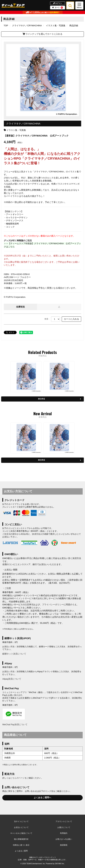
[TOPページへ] (13, 5)
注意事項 (29, 605)
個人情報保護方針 (21, 839)
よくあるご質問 (21, 851)
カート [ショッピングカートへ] (58, 8)
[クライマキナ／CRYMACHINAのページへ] (27, 26)
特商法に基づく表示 (21, 845)
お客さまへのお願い (64, 839)
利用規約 (64, 833)
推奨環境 (64, 845)
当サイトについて (21, 821)
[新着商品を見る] (42, 460)
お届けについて (64, 827)
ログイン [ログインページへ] (58, 3)
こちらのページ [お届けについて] (18, 778)
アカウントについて (64, 821)
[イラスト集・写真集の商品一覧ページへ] (56, 26)
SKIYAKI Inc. (60, 864)
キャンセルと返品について (21, 833)
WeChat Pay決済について (15, 724)
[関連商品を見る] (42, 399)
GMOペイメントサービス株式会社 (25, 598)
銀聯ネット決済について (14, 654)
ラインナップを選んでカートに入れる (43, 34)
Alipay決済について (12, 679)
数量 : (47, 319)
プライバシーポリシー (53, 605)
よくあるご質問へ (43, 798)
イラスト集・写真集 (16, 130)
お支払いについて (21, 827)
